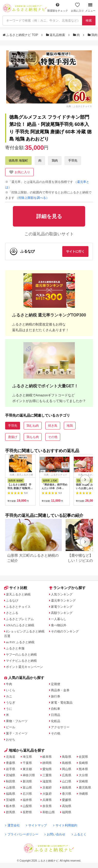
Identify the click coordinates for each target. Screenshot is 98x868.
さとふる (12, 613)
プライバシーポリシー (22, 834)
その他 (53, 437)
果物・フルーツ (17, 721)
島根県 (67, 763)
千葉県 (27, 763)
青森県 (11, 763)
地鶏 (70, 426)
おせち (11, 740)
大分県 (83, 775)
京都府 (47, 788)
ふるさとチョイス (18, 607)
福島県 (11, 794)
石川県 (27, 794)
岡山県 (67, 769)
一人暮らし (59, 619)
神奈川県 (29, 775)
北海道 (11, 757)
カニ (9, 696)
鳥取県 (67, 757)
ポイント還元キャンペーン (24, 667)
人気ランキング (62, 594)
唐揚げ (13, 437)
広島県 (67, 775)
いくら (11, 690)
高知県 (67, 806)
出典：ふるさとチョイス (79, 106)
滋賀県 (47, 781)
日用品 (56, 715)
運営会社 (12, 825)
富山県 (27, 788)
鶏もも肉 (33, 437)
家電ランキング (62, 607)
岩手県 (11, 769)
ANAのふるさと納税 (20, 625)
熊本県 (83, 769)
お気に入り (77, 7)
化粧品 (56, 721)
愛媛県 (67, 800)
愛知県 (47, 769)
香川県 (67, 794)
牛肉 (9, 684)
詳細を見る (22, 57)
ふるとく (79, 834)
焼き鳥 (53, 426)
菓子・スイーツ (17, 733)
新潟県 (27, 781)
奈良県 (47, 806)
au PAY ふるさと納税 (20, 642)
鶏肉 (55, 161)
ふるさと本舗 (15, 648)
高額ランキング (62, 613)
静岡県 (47, 763)
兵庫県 (47, 800)
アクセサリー (60, 727)
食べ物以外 (59, 625)
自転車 (56, 709)
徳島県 (67, 788)
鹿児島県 (85, 788)
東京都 (27, 769)
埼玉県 (27, 757)
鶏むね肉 (33, 426)
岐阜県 (47, 757)
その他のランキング (65, 631)
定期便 (56, 684)
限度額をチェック (58, 7)
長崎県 (83, 763)
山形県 (11, 788)
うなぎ (11, 703)
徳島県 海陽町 (18, 161)
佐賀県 (83, 757)
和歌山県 (49, 812)
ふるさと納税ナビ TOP (21, 35)
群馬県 (11, 812)
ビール (11, 727)
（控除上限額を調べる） (32, 198)
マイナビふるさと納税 (21, 661)
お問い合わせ (55, 834)
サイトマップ (36, 825)
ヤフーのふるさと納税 (21, 655)
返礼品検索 (56, 35)
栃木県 (11, 806)
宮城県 (11, 775)
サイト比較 (16, 588)
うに (9, 709)
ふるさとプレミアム (20, 619)
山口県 (67, 781)
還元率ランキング (63, 601)
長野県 (27, 812)
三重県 (47, 775)
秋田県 (11, 781)
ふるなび (12, 601)
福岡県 (67, 812)
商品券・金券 (60, 690)
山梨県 (27, 806)
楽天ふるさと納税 (18, 594)
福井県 (27, 800)
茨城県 (11, 800)
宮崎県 (83, 781)
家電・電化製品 (62, 703)
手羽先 (73, 161)
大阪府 (47, 794)
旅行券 (56, 696)
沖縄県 (83, 794)
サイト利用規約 (65, 825)
